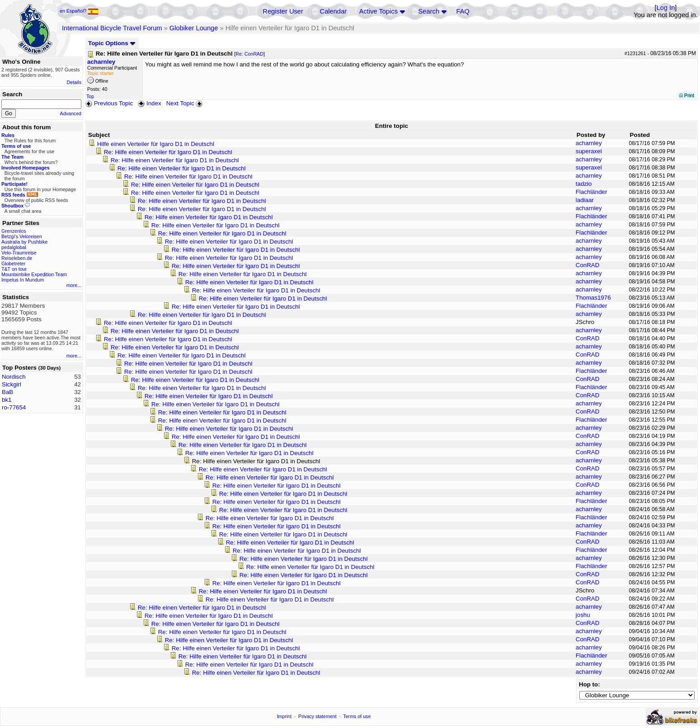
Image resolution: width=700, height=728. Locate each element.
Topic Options (112, 43)
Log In (666, 8)
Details (74, 82)
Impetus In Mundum (23, 280)
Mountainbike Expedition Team (34, 274)
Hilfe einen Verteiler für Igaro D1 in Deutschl (156, 144)
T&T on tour (14, 269)
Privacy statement (317, 716)
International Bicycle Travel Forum (112, 28)
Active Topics (378, 11)
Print (687, 95)
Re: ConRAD (249, 54)
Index (149, 103)
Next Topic (185, 103)
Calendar (333, 11)
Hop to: (590, 684)
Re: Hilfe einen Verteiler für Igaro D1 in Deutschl (168, 152)
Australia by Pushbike (24, 242)
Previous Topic (109, 103)
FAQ (463, 11)
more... (74, 285)
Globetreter (13, 263)
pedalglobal (14, 247)
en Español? (79, 11)
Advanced (71, 113)
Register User (283, 11)
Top (90, 96)
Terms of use (357, 716)
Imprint (284, 716)
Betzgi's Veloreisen (22, 236)
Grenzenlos (14, 231)
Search (429, 11)
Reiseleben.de (17, 258)
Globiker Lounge (194, 28)
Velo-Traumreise (19, 253)
